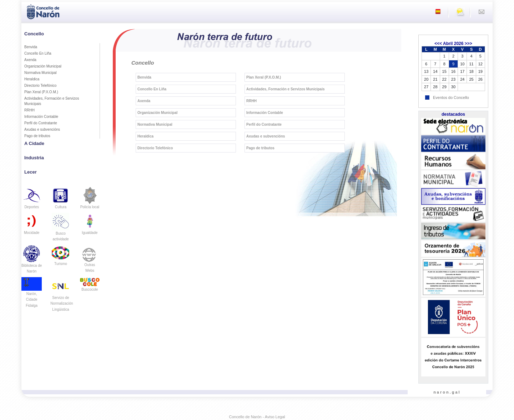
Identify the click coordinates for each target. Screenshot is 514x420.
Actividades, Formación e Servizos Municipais (52, 101)
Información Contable (41, 117)
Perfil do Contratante (41, 123)
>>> (468, 44)
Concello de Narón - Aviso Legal (257, 417)
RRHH (29, 110)
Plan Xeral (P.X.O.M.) (41, 92)
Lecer (31, 172)
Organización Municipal (43, 66)
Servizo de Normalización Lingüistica (62, 297)
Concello (34, 34)
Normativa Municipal (41, 73)
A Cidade (34, 143)
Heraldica (32, 79)
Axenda (30, 60)
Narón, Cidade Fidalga (32, 294)
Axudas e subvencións (42, 129)
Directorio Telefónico (40, 86)
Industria (34, 158)
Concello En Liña (38, 53)
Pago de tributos (37, 136)
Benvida (31, 47)
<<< (438, 44)
